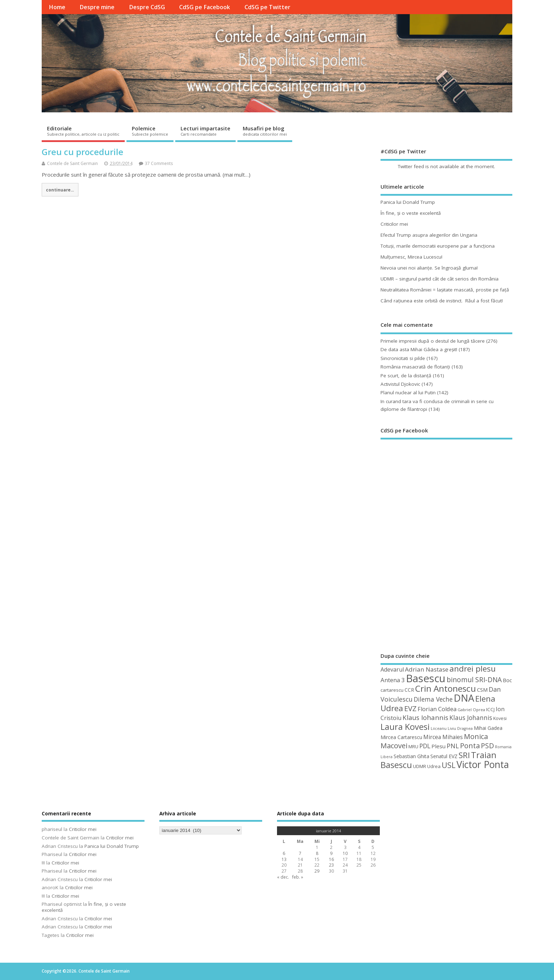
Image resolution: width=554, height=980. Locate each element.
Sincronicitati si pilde (403, 358)
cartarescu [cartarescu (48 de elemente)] (392, 690)
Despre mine (97, 7)
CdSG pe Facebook (205, 7)
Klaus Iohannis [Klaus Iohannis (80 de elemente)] (425, 718)
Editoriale (83, 131)
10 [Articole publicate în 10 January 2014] (345, 853)
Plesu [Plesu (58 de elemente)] (438, 746)
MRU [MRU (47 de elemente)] (413, 746)
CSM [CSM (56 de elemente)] (482, 690)
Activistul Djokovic (400, 384)
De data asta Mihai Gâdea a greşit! (419, 349)
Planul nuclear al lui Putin (408, 392)
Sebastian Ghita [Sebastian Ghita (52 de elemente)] (411, 756)
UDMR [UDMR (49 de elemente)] (420, 766)
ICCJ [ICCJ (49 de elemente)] (490, 709)
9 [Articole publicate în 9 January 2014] (331, 853)
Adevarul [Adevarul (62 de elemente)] (392, 669)
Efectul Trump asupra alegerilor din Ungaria (429, 235)
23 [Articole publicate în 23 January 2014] (331, 865)
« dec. (283, 877)
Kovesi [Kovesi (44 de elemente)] (500, 718)
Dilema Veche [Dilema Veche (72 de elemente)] (433, 699)
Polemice (150, 131)
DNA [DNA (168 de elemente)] (464, 698)
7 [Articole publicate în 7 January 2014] (300, 853)
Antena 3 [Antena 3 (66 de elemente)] (393, 680)
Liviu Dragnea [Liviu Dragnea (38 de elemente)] (460, 728)
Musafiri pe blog (265, 131)
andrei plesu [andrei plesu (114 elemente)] (473, 669)
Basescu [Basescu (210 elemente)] (426, 678)
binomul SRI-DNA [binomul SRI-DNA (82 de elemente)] (474, 680)
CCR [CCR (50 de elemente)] (409, 690)
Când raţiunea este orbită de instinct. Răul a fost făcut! (442, 301)
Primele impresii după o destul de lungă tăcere (433, 341)
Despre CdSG (147, 7)
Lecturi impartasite (205, 131)
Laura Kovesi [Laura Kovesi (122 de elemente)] (405, 727)
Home (57, 7)
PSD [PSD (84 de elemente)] (487, 746)
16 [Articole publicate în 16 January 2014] (331, 859)
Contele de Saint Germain (72, 163)
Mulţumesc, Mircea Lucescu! (411, 257)
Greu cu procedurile (82, 152)
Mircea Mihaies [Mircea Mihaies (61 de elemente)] (443, 737)
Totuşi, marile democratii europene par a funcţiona (438, 246)
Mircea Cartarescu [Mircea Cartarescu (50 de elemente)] (401, 737)
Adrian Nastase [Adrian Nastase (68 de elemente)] (427, 669)
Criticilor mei (394, 224)
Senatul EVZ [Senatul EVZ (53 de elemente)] (444, 756)
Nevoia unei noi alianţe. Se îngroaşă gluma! (429, 268)
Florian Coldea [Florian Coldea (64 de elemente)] (437, 709)
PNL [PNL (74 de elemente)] (453, 746)
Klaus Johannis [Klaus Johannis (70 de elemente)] (471, 718)
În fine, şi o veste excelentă (411, 213)
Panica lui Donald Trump (408, 202)
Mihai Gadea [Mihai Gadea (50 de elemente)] (488, 728)
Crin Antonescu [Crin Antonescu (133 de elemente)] (446, 688)
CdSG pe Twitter (267, 7)
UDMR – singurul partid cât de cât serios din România (440, 279)
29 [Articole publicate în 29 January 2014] (317, 871)
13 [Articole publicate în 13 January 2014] (284, 859)
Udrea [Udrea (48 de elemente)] (434, 766)
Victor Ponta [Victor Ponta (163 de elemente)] (483, 764)
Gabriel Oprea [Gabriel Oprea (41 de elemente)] (471, 710)
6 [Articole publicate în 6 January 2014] (284, 853)
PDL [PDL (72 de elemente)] (425, 746)
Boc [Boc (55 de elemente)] (507, 680)
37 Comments (159, 163)
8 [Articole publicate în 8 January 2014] (317, 853)
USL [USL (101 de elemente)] (449, 765)
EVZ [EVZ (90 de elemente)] (410, 708)
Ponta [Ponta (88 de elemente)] (470, 746)
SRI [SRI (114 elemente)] (464, 755)
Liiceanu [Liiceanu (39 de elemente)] (439, 728)
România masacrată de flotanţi (415, 367)
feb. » (298, 877)
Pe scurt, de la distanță (406, 376)
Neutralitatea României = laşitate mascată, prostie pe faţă (445, 290)
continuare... (60, 190)
